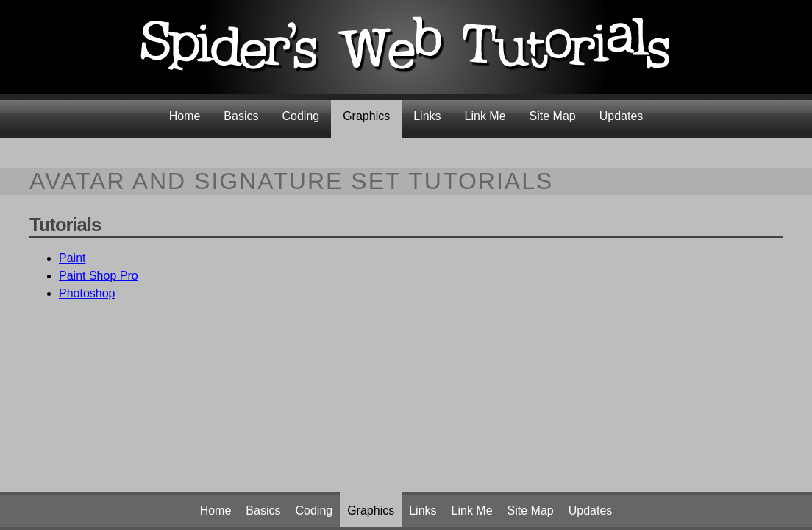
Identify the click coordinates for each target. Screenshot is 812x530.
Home (185, 116)
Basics (241, 116)
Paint (72, 258)
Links (427, 116)
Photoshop (87, 293)
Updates (622, 116)
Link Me (485, 116)
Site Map (553, 116)
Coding (300, 116)
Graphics (366, 116)
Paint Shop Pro (99, 276)
